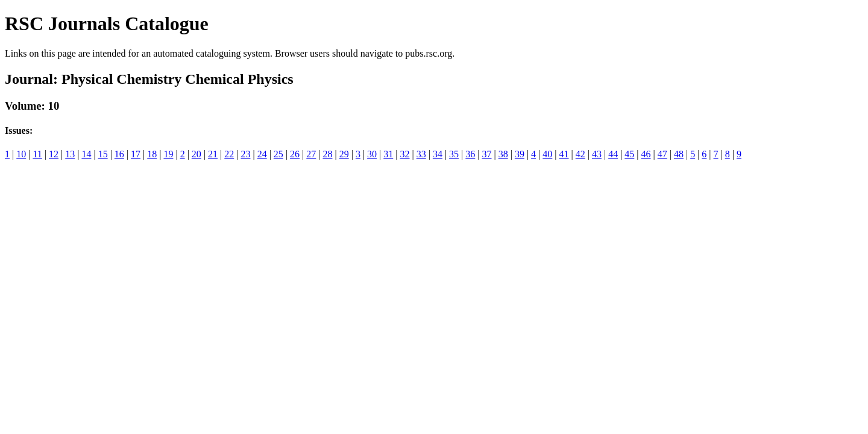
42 (580, 154)
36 (470, 154)
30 (372, 154)
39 (520, 154)
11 (37, 154)
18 (152, 154)
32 (404, 154)
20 (197, 154)
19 (168, 154)
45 (629, 154)
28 (327, 154)
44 (613, 154)
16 (119, 154)
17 (136, 154)
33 (421, 154)
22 (229, 154)
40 (547, 154)
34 (438, 154)
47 (662, 154)
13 (70, 154)
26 (295, 154)
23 (245, 154)
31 (388, 154)
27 (311, 154)
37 (487, 154)
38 (503, 154)
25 (278, 154)
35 (454, 154)
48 (679, 154)
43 (597, 154)
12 (54, 154)
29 (344, 154)
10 (21, 154)
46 (646, 154)
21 (213, 154)
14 (86, 154)
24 (262, 154)
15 (103, 154)
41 (564, 154)
